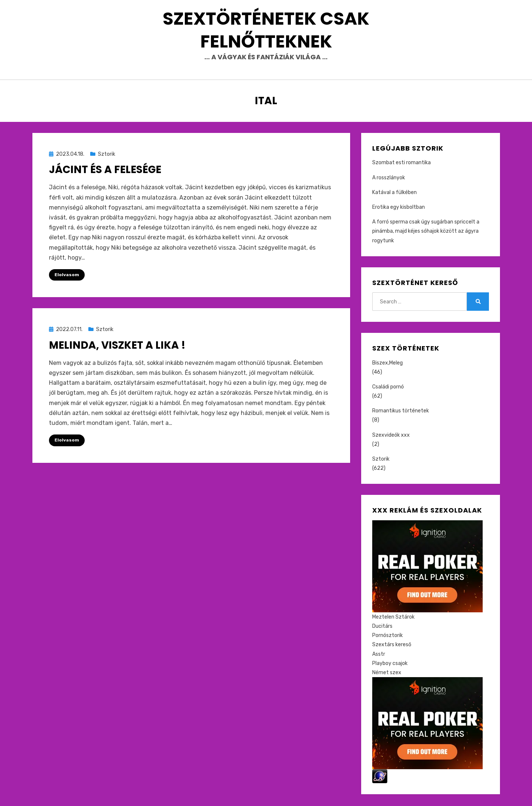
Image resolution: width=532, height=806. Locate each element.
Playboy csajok (390, 664)
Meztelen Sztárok (393, 618)
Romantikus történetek (401, 411)
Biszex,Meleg (387, 363)
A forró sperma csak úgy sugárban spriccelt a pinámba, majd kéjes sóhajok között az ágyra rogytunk (426, 232)
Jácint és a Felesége (105, 170)
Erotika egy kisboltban (399, 208)
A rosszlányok (389, 178)
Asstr (379, 654)
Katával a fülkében (394, 193)
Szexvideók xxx (391, 435)
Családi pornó (388, 388)
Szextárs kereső (392, 645)
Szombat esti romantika (401, 163)
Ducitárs (382, 627)
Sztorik (107, 155)
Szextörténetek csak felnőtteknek (266, 30)
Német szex (387, 673)
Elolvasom (67, 275)
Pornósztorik (387, 636)
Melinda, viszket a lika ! (117, 346)
